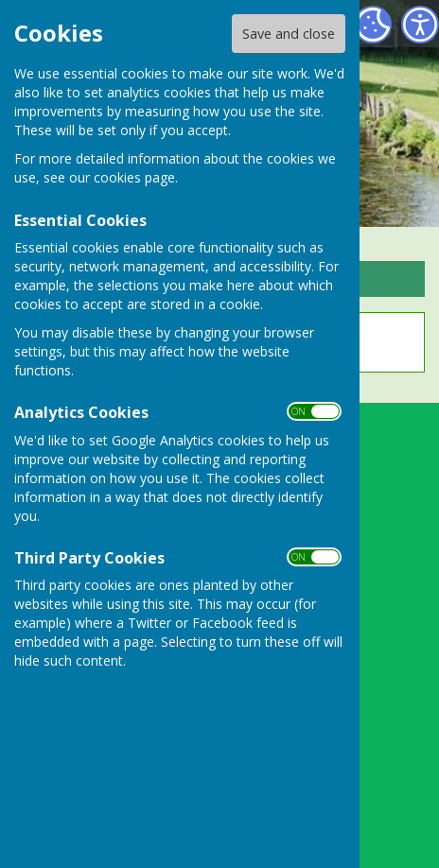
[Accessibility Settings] (420, 25)
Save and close (289, 34)
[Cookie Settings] (373, 25)
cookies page (134, 177)
